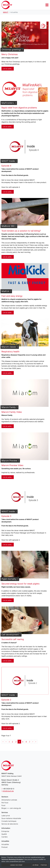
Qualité (4, 834)
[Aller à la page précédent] (6, 742)
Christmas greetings (11, 50)
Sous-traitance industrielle (11, 818)
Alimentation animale (9, 800)
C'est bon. (44, 865)
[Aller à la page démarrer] (3, 742)
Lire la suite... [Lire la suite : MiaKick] (8, 313)
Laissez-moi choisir (16, 865)
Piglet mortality (9, 579)
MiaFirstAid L (8, 103)
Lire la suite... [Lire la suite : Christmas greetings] (8, 69)
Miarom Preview (9, 461)
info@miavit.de (8, 791)
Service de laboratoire (10, 824)
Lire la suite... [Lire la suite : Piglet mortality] (8, 600)
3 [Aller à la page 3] (16, 742)
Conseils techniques (9, 821)
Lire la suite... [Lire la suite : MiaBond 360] (8, 257)
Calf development (10, 635)
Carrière (4, 837)
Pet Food (5, 803)
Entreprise (5, 831)
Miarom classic (9, 347)
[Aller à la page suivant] (33, 742)
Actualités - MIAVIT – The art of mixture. (7, 5)
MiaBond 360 (8, 226)
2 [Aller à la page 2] (12, 742)
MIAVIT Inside (8, 161)
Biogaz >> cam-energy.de (11, 808)
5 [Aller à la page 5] (23, 742)
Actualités (5, 844)
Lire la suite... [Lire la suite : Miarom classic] (8, 373)
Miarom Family (9, 407)
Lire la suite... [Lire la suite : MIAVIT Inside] (8, 192)
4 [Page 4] (19, 742)
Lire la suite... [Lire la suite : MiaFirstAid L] (8, 127)
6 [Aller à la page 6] (26, 742)
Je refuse (35, 865)
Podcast (5, 847)
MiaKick (5, 291)
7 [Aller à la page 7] (30, 742)
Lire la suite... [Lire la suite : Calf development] (8, 661)
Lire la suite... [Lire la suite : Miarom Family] (8, 426)
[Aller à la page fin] (36, 742)
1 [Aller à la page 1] (9, 742)
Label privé (6, 816)
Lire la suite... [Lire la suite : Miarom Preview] (8, 477)
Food (3, 805)
